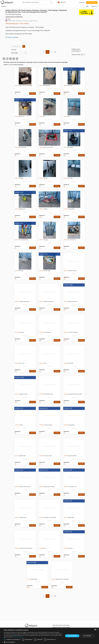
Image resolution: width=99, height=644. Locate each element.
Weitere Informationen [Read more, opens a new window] (18, 637)
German (94, 6)
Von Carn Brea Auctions (13, 14)
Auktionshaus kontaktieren (14, 17)
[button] (33, 642)
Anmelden (82, 2)
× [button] (97, 630)
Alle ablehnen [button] (87, 636)
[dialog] (49, 636)
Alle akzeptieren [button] (72, 636)
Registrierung (92, 2)
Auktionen (4, 6)
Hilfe (87, 6)
